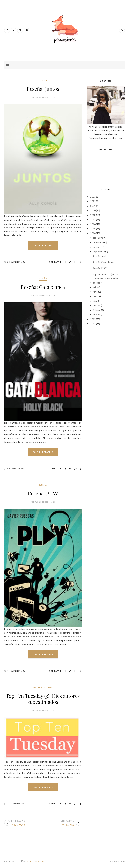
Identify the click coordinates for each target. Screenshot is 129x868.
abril (95, 301)
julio (95, 287)
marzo (96, 305)
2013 (93, 319)
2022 (93, 201)
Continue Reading (43, 245)
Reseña (43, 80)
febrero (97, 310)
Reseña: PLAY (43, 493)
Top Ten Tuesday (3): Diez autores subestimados (43, 699)
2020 (93, 210)
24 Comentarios (16, 262)
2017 (93, 219)
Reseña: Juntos (43, 89)
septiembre (99, 251)
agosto (97, 283)
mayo (96, 296)
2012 (93, 324)
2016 (93, 224)
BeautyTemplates (37, 861)
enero (96, 314)
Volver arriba (115, 861)
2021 (93, 206)
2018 (93, 215)
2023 (93, 197)
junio (95, 292)
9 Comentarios (16, 468)
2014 (93, 233)
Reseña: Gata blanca (43, 287)
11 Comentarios (16, 671)
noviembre (98, 242)
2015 (93, 229)
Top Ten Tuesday (43, 687)
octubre (97, 247)
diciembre (98, 238)
